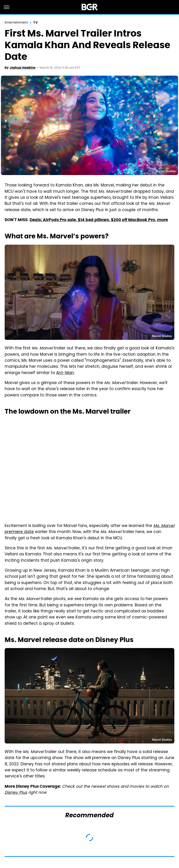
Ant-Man (65, 373)
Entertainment (16, 22)
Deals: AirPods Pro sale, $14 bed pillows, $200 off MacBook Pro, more (99, 220)
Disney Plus (16, 793)
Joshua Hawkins (22, 68)
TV (35, 22)
